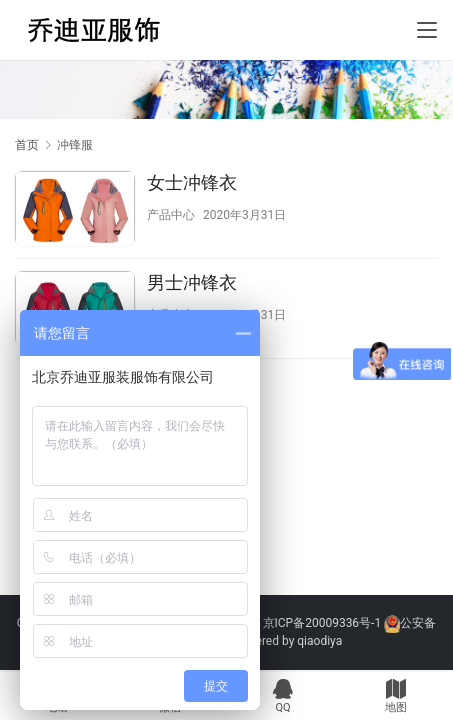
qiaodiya (319, 641)
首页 (27, 145)
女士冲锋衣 (192, 182)
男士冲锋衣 (192, 282)
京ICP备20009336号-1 (322, 623)
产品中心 (171, 215)
